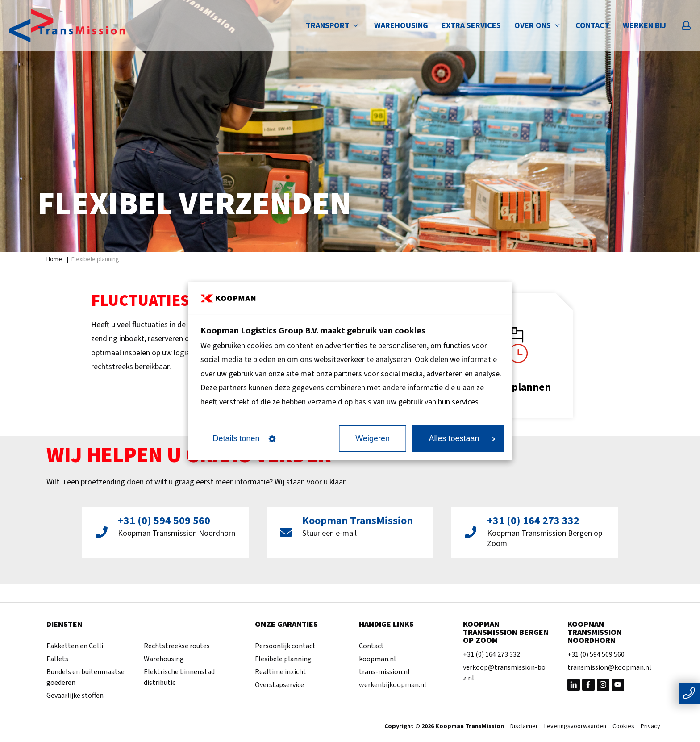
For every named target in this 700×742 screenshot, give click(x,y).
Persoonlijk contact (285, 646)
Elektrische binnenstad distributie (179, 677)
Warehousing (401, 26)
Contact (592, 26)
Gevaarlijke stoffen (75, 696)
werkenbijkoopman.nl (393, 685)
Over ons (538, 26)
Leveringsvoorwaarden (575, 727)
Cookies (623, 727)
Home (54, 259)
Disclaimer (524, 727)
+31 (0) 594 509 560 (596, 654)
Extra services (471, 26)
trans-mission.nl (384, 672)
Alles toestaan (462, 438)
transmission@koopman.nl (609, 667)
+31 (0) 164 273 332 (492, 654)
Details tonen (244, 438)
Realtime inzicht (281, 672)
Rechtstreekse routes (177, 646)
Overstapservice (279, 685)
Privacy (650, 727)
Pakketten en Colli (75, 646)
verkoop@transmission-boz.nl (504, 673)
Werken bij (644, 26)
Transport (333, 26)
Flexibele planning (283, 659)
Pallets (57, 659)
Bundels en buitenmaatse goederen (85, 677)
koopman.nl (377, 659)
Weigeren (373, 438)
